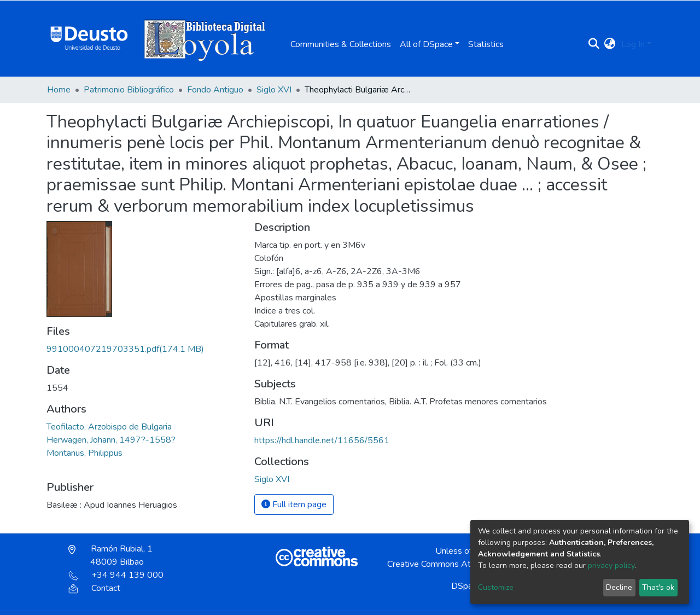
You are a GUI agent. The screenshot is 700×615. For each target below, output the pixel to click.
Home (59, 90)
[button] (610, 44)
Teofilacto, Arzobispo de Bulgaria (109, 427)
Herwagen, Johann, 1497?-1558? (111, 440)
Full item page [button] (294, 504)
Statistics (486, 44)
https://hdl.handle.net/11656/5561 (322, 440)
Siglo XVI (274, 90)
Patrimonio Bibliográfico (129, 90)
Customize (496, 587)
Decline (619, 587)
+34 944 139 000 (116, 575)
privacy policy (611, 565)
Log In (633, 44)
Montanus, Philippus (84, 453)
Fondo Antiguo (215, 90)
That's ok (658, 587)
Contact (94, 588)
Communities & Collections (341, 44)
